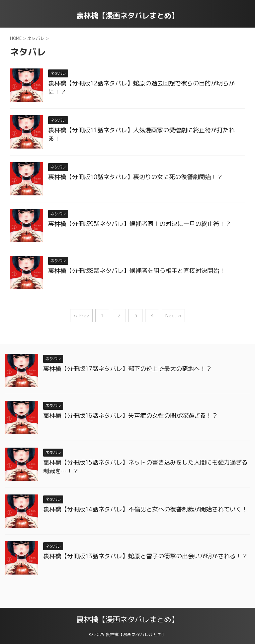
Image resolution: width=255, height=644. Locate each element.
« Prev (81, 316)
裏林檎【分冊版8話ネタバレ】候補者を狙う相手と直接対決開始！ (137, 271)
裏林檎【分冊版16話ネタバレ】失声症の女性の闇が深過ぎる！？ (130, 416)
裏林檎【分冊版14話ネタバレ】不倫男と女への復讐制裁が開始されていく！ (145, 509)
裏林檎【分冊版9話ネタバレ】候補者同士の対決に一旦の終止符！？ (140, 224)
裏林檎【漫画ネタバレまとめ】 (127, 15)
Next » (173, 316)
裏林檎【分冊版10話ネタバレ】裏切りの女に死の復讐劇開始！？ (135, 177)
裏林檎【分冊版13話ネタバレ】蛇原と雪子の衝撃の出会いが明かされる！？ (145, 556)
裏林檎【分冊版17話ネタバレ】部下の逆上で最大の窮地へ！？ (127, 369)
